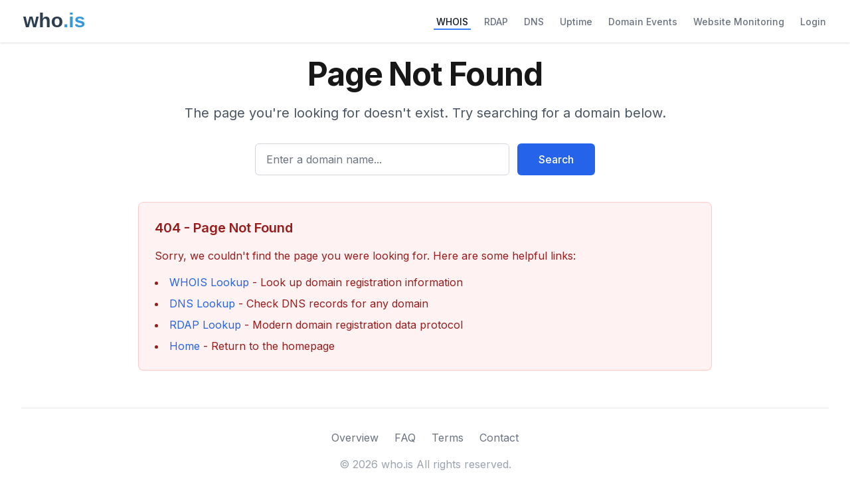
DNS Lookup (202, 303)
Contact (499, 438)
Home (185, 346)
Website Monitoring (739, 22)
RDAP (496, 22)
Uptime (576, 22)
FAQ (405, 438)
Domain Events (643, 22)
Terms (448, 438)
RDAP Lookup (205, 325)
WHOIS (452, 22)
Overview (355, 438)
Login (813, 22)
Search (556, 159)
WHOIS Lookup (209, 282)
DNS (534, 22)
